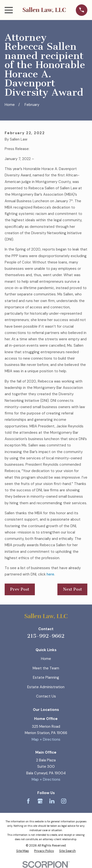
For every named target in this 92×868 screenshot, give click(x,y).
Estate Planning (46, 677)
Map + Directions (46, 739)
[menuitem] (23, 851)
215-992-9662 (46, 636)
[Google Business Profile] (40, 801)
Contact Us (46, 696)
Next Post (72, 589)
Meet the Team (46, 668)
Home (46, 659)
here (50, 574)
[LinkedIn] (52, 801)
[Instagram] (64, 801)
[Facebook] (28, 801)
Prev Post (20, 589)
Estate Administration (46, 687)
